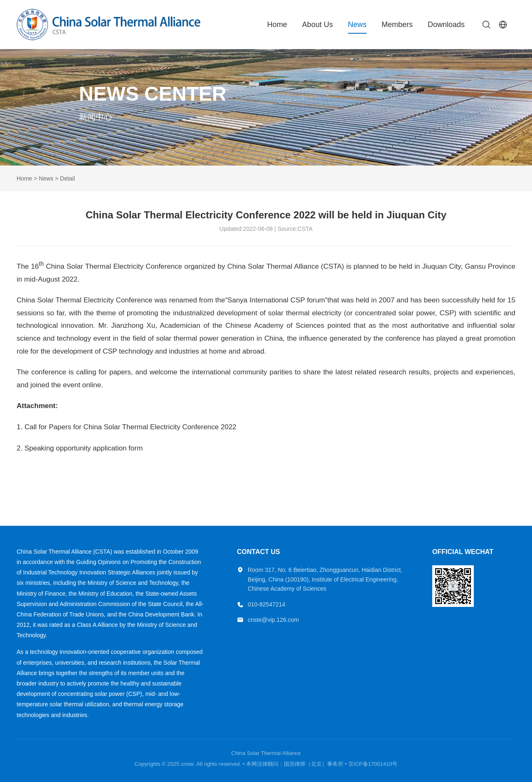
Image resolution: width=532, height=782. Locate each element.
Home (277, 25)
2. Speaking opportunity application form (80, 448)
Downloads (446, 25)
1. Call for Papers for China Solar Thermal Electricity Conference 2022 (127, 427)
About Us (318, 25)
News (357, 25)
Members (397, 25)
